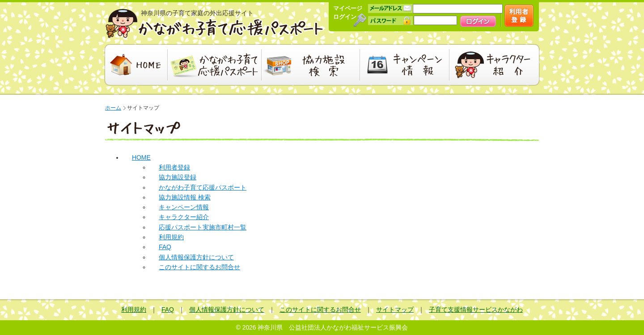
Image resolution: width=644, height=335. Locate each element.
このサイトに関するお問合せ (199, 267)
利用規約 (171, 237)
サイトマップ (395, 310)
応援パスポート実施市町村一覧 (203, 227)
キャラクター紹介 (495, 65)
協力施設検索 (311, 65)
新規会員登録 (519, 16)
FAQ (165, 247)
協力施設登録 (178, 177)
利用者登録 (174, 167)
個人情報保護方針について (196, 257)
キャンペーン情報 (405, 65)
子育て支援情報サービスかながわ (476, 310)
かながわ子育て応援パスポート (215, 23)
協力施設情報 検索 (185, 197)
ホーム (113, 108)
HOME (135, 65)
